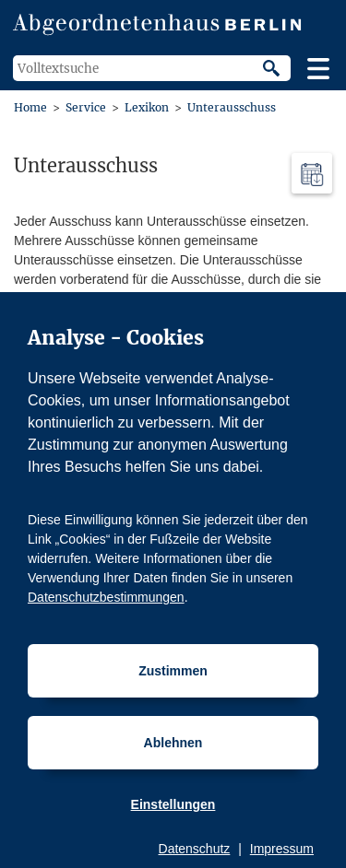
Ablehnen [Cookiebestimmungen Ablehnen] (173, 743)
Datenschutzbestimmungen (106, 597)
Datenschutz (195, 849)
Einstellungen (173, 804)
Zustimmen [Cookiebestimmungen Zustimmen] (173, 671)
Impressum (282, 849)
